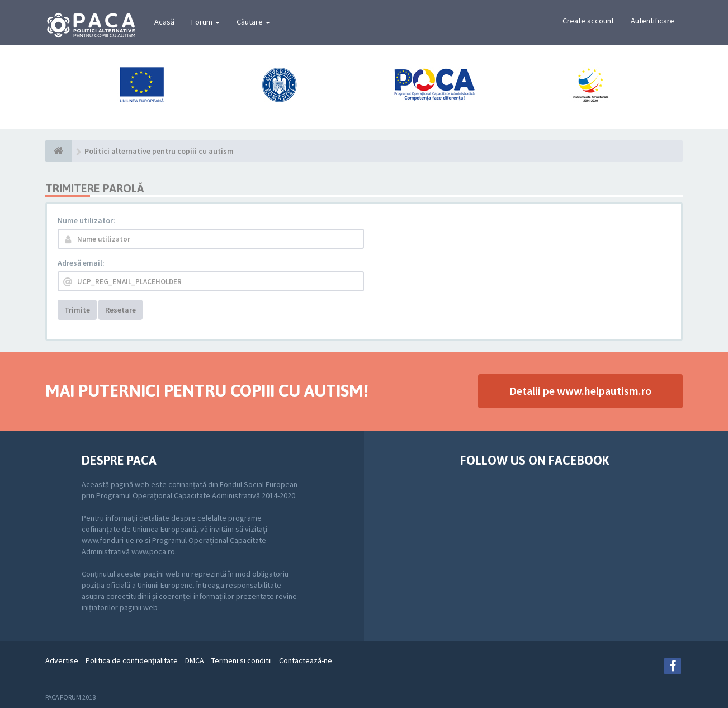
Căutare (253, 22)
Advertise (62, 660)
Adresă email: (81, 263)
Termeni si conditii (242, 660)
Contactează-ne (306, 660)
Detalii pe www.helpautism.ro (580, 391)
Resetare (120, 310)
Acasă (164, 22)
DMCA (195, 660)
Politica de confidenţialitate (132, 660)
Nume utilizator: (86, 220)
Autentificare (653, 21)
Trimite (77, 310)
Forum (205, 22)
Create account (588, 21)
